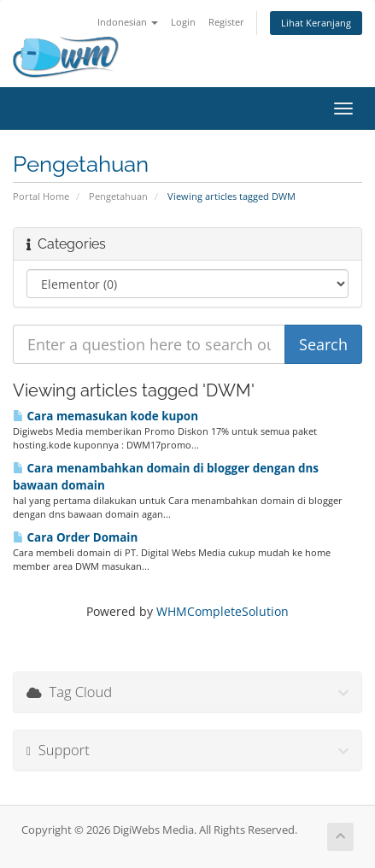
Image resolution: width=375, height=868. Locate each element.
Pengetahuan (118, 196)
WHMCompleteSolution (223, 611)
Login (183, 22)
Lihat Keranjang (316, 23)
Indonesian (128, 22)
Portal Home (41, 196)
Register (226, 22)
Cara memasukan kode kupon (105, 416)
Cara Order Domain (75, 537)
